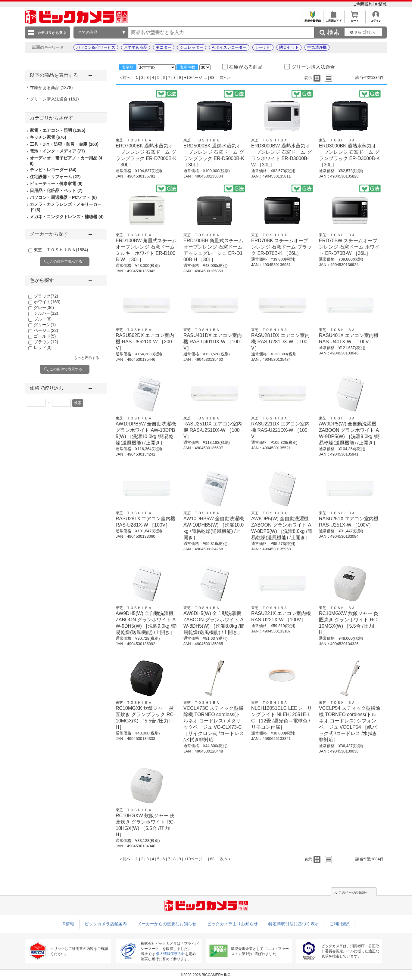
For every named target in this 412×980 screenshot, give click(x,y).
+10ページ (193, 77)
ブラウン (46, 342)
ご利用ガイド (334, 19)
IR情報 (381, 4)
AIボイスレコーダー (229, 47)
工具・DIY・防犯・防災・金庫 (64, 144)
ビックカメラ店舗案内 (106, 924)
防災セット (289, 47)
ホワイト (47, 302)
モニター (164, 47)
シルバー (46, 313)
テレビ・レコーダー (53, 170)
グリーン (45, 325)
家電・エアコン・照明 (58, 130)
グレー (44, 308)
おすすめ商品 (136, 47)
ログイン (376, 19)
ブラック (46, 296)
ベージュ (46, 330)
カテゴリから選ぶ (52, 33)
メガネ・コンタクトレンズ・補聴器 (67, 217)
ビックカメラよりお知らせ (233, 924)
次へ (224, 77)
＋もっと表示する (85, 358)
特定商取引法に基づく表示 (294, 924)
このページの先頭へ (353, 892)
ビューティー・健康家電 (56, 184)
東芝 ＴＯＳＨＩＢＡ (61, 250)
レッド (43, 348)
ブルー (43, 319)
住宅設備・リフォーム (55, 177)
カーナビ (263, 47)
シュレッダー (192, 47)
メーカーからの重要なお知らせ (167, 924)
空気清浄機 (317, 47)
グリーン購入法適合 (54, 99)
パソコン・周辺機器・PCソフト (63, 197)
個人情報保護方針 (170, 954)
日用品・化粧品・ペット (56, 190)
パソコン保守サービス (96, 47)
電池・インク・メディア (57, 151)
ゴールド (45, 336)
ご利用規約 (363, 4)
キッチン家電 (48, 137)
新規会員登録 (312, 19)
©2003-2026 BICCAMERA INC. (206, 975)
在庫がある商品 (51, 88)
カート (355, 19)
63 (212, 77)
